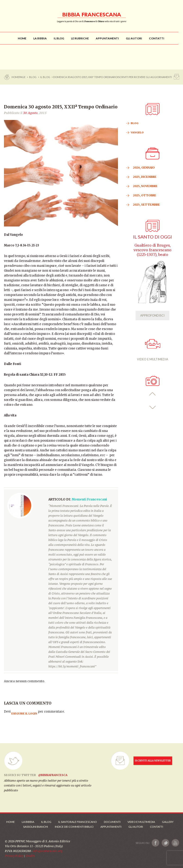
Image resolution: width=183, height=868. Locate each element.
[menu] (80, 38)
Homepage (19, 77)
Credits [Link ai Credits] (30, 856)
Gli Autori (136, 827)
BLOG (33, 77)
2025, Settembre (146, 205)
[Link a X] (165, 843)
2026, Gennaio (144, 168)
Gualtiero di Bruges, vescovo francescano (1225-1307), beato (152, 250)
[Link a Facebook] (156, 843)
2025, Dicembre (145, 177)
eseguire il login (24, 714)
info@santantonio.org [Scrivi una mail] (48, 851)
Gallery (168, 822)
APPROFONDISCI (152, 315)
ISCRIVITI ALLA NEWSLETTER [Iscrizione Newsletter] (153, 761)
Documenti (112, 822)
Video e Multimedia (141, 822)
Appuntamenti (111, 827)
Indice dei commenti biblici (74, 827)
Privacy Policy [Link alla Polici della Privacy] (14, 856)
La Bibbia (28, 822)
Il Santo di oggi (152, 237)
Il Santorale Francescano (78, 822)
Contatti (157, 827)
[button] (153, 394)
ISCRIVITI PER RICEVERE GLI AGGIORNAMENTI (145, 77)
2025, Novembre (145, 186)
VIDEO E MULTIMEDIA (153, 350)
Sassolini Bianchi (36, 827)
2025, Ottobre (145, 195)
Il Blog (45, 77)
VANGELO (137, 132)
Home (11, 822)
